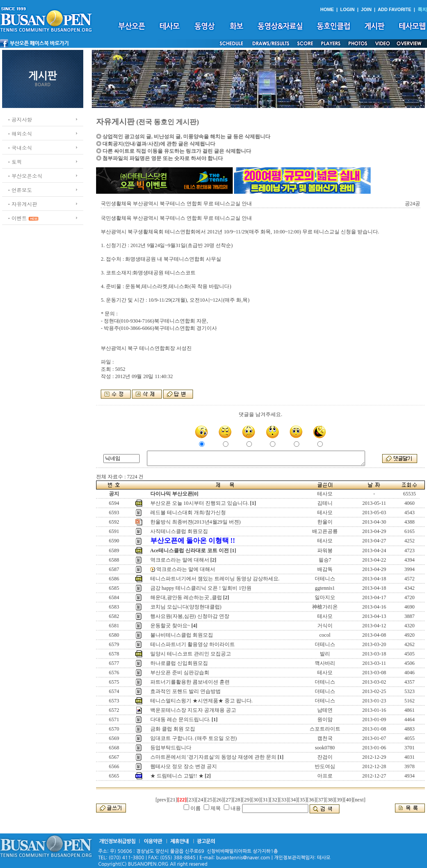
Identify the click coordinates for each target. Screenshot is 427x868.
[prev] (162, 800)
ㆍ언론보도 (19, 190)
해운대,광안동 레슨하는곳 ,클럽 (186, 597)
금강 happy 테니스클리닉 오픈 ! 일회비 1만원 (201, 588)
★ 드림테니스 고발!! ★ (177, 776)
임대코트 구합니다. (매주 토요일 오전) (194, 738)
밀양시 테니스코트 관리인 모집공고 (191, 654)
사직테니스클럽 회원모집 (179, 531)
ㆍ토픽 (14, 162)
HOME (327, 9)
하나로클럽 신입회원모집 (179, 663)
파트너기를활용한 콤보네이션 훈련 (190, 682)
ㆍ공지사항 (19, 119)
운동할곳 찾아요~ (170, 626)
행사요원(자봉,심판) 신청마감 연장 (190, 616)
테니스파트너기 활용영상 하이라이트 (193, 644)
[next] (359, 800)
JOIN (366, 9)
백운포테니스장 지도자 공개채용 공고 (193, 710)
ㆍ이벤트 (17, 218)
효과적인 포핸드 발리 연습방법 (186, 691)
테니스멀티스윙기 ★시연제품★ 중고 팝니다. (202, 701)
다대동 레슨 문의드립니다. (180, 719)
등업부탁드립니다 (171, 748)
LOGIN (348, 9)
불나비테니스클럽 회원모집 (182, 635)
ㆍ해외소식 (19, 133)
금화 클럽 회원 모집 (173, 729)
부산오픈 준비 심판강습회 (180, 673)
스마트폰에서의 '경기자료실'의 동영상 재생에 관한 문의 (213, 757)
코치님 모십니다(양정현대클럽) (186, 607)
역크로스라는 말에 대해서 (180, 560)
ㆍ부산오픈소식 (24, 176)
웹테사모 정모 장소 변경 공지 (184, 766)
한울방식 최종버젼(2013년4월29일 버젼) (196, 522)
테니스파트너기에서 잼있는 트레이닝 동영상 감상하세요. (215, 579)
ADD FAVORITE (395, 9)
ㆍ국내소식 (19, 147)
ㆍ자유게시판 (22, 204)
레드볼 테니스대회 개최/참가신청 (188, 513)
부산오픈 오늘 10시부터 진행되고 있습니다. (200, 503)
